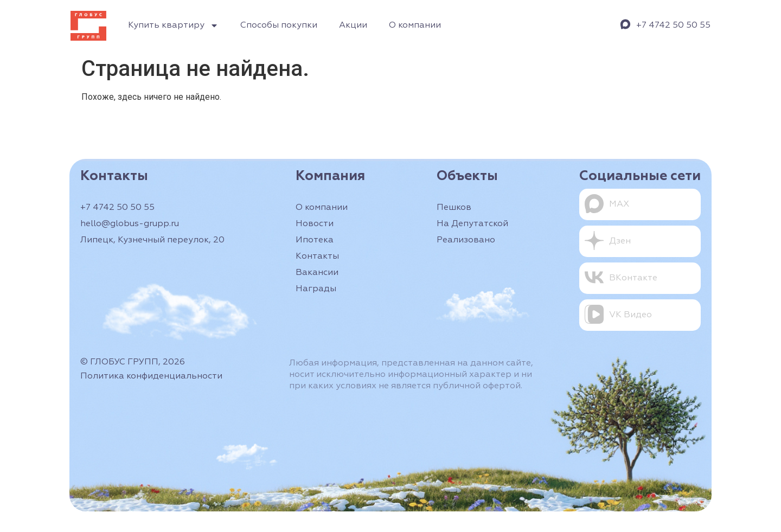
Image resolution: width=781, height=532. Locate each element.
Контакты (317, 257)
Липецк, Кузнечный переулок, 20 (152, 240)
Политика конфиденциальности (151, 376)
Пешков (454, 208)
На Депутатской (472, 224)
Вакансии (317, 273)
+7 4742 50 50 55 (673, 25)
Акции (353, 25)
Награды (316, 289)
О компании (415, 25)
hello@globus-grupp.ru (130, 224)
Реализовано (466, 240)
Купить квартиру (173, 25)
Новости (315, 224)
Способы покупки (279, 25)
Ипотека (315, 240)
